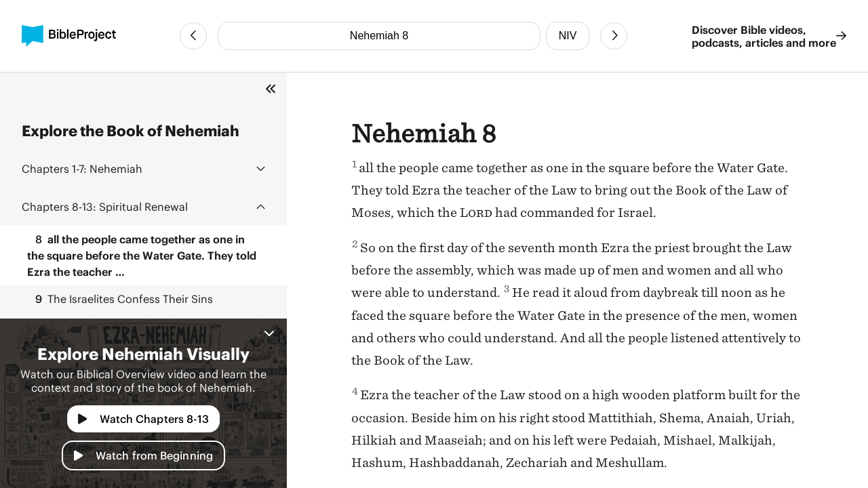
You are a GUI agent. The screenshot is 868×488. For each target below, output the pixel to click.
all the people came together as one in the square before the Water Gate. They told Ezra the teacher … (142, 255)
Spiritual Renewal (105, 206)
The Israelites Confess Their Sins (120, 299)
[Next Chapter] (614, 36)
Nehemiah (82, 168)
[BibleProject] (69, 36)
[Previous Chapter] (193, 36)
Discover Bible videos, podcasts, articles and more (769, 36)
